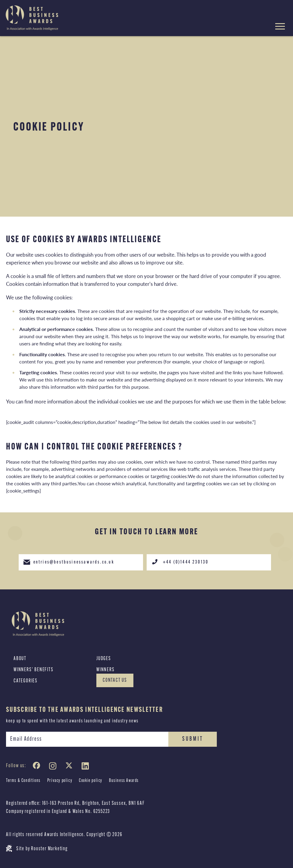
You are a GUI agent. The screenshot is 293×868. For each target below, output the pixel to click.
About (20, 659)
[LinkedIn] (86, 767)
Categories (26, 681)
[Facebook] (38, 767)
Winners (106, 670)
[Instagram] (54, 767)
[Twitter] (70, 767)
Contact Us (115, 680)
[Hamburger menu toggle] (280, 27)
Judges (104, 659)
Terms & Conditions (23, 781)
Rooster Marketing (49, 849)
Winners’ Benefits (34, 670)
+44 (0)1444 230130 (180, 562)
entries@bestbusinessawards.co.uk (69, 562)
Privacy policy (60, 781)
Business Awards (124, 781)
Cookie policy (91, 781)
